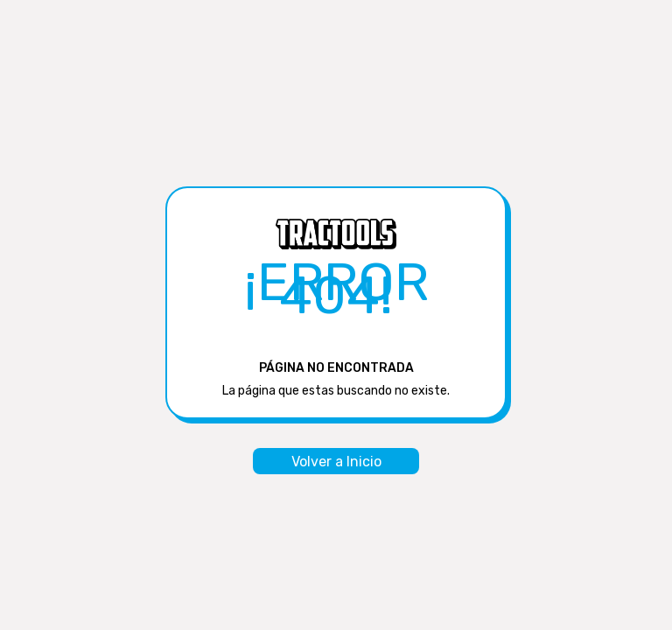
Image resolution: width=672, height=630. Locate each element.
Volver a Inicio (336, 462)
